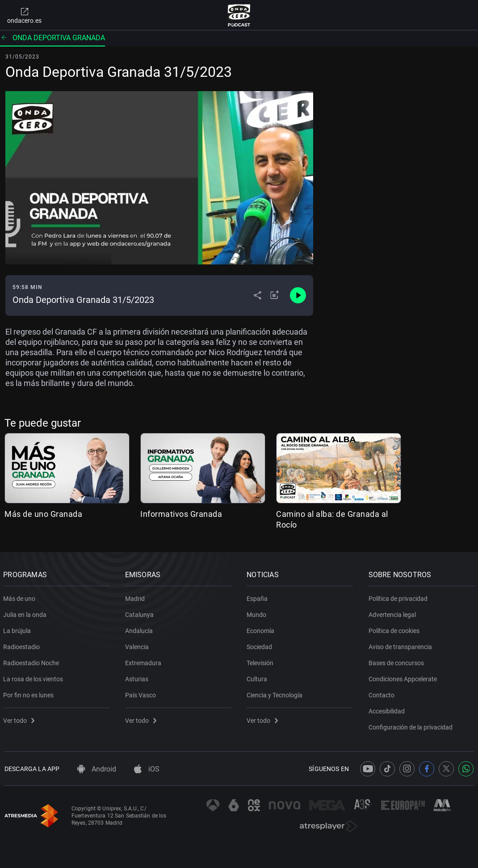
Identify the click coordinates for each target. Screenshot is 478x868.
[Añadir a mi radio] (275, 295)
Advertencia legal (394, 613)
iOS (147, 769)
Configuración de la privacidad (412, 725)
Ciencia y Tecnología (276, 693)
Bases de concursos (398, 661)
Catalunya (141, 613)
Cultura (258, 677)
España (258, 597)
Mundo (258, 613)
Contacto (383, 693)
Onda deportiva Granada (52, 38)
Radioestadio (23, 645)
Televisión (261, 661)
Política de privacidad (399, 597)
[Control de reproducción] (298, 295)
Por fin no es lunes (30, 693)
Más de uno (21, 597)
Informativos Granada (181, 514)
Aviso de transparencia (402, 645)
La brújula (18, 629)
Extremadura (145, 661)
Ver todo (20, 719)
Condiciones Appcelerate (404, 677)
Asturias (138, 677)
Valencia (138, 645)
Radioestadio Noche (32, 661)
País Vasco (142, 693)
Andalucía (140, 629)
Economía (262, 629)
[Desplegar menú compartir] (258, 295)
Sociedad (261, 645)
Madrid (136, 597)
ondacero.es (24, 15)
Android (97, 769)
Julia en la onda (26, 613)
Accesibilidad (388, 709)
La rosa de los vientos (34, 677)
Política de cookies (395, 629)
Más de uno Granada (43, 514)
